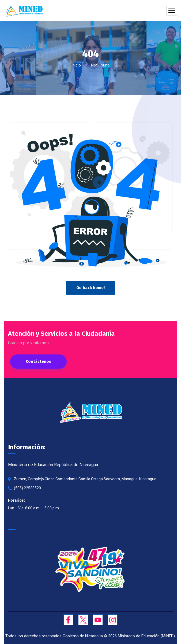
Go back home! (90, 288)
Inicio (76, 65)
